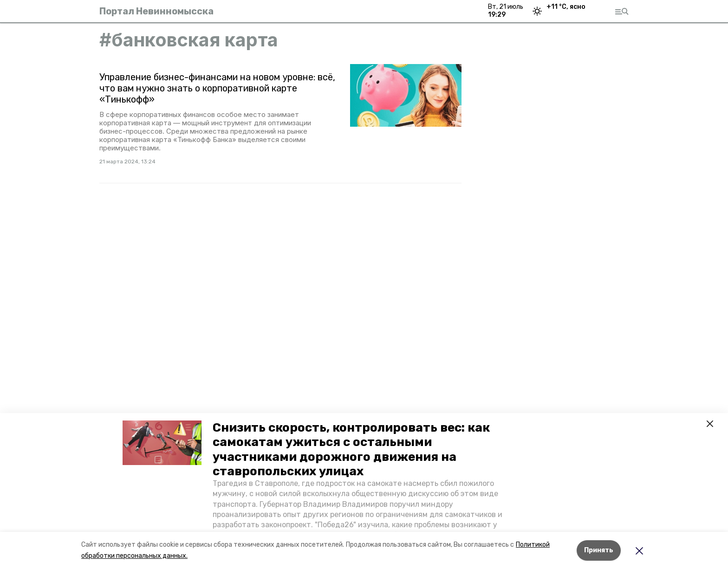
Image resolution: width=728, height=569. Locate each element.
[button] (162, 443)
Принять (599, 550)
